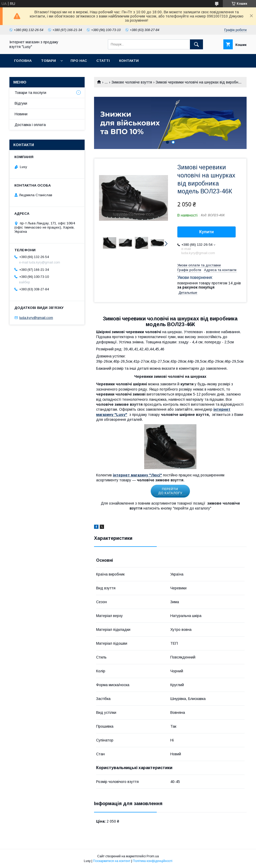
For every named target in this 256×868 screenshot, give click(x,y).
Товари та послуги (30, 93)
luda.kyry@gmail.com (36, 318)
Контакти (129, 61)
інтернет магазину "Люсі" (137, 475)
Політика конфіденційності (153, 861)
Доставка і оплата (30, 125)
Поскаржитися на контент (112, 861)
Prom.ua (153, 856)
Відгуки (21, 103)
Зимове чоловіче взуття (132, 82)
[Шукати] (196, 44)
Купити (207, 232)
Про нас (79, 61)
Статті (103, 61)
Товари (48, 61)
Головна (23, 61)
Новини (21, 114)
